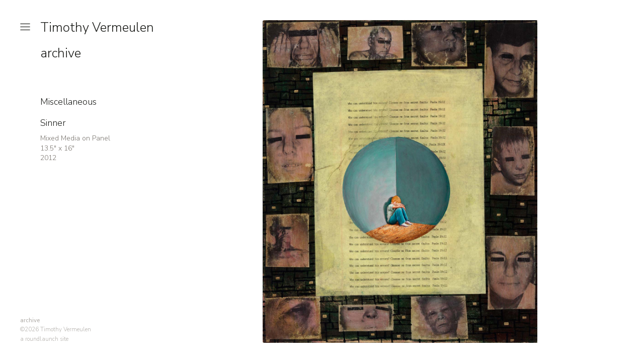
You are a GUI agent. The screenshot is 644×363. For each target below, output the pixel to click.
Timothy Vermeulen (97, 27)
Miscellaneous (68, 102)
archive (61, 53)
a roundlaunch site (44, 339)
